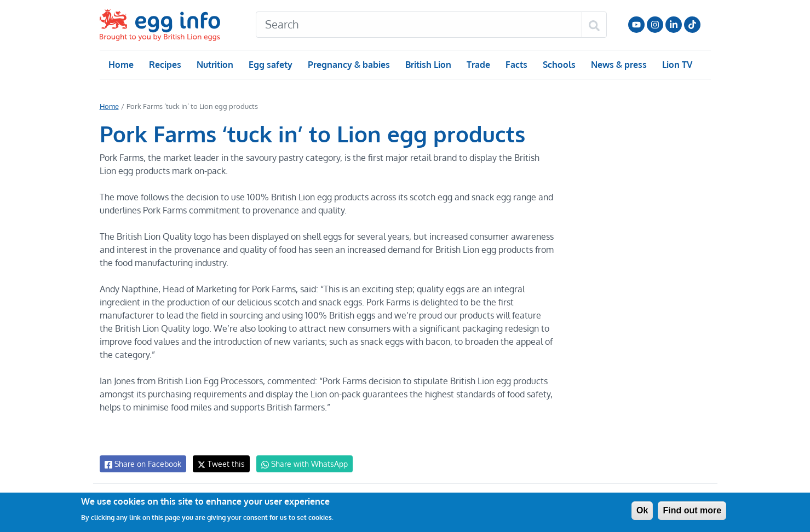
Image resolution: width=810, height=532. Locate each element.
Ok (642, 510)
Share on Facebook (142, 464)
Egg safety (270, 65)
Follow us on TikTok (692, 25)
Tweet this (219, 464)
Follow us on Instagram (655, 25)
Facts (516, 65)
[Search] (419, 25)
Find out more (692, 510)
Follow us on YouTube (636, 25)
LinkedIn (674, 25)
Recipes (165, 65)
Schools (558, 65)
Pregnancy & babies (348, 65)
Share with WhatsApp (299, 464)
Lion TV (676, 65)
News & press (617, 65)
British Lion (427, 65)
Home (121, 65)
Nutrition (214, 65)
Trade (478, 65)
